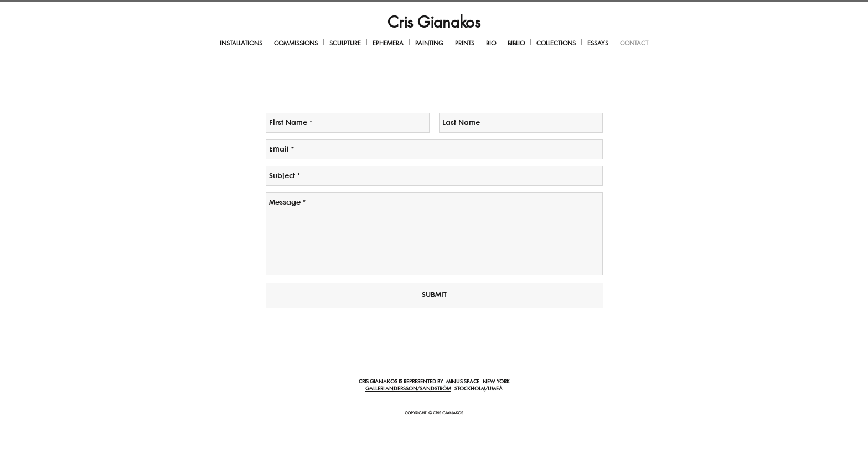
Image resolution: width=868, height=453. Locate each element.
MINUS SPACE (463, 382)
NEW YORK (495, 382)
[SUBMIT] (434, 295)
